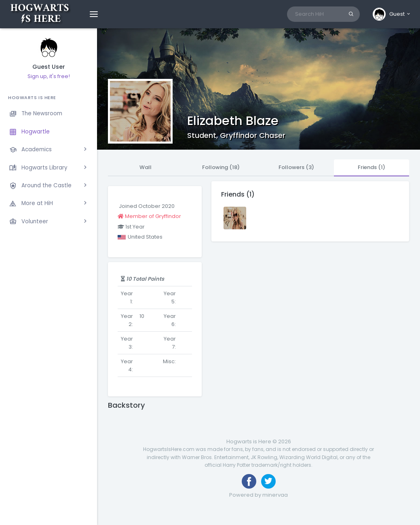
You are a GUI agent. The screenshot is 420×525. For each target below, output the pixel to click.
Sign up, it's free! (49, 76)
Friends (371, 167)
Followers (296, 167)
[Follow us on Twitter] (268, 481)
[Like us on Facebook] (249, 481)
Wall (146, 167)
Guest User (49, 67)
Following (221, 167)
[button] (392, 14)
